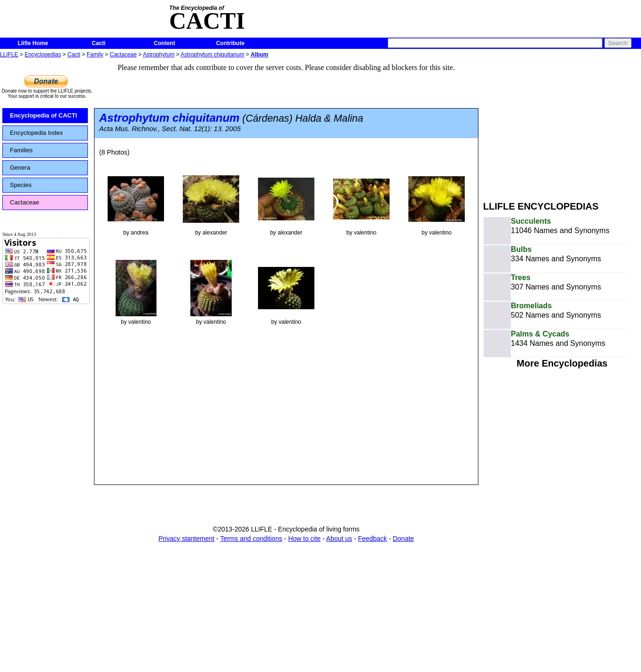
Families (21, 150)
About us (339, 539)
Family (95, 55)
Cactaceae (123, 55)
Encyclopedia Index (36, 133)
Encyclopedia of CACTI (43, 115)
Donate (403, 539)
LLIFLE (9, 55)
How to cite (304, 539)
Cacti (98, 43)
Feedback (372, 539)
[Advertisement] (562, 126)
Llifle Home (33, 43)
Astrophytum (159, 55)
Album (259, 55)
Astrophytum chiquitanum (212, 55)
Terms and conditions (251, 539)
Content (164, 43)
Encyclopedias (43, 55)
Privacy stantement (186, 539)
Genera (20, 168)
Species (21, 185)
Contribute (231, 43)
